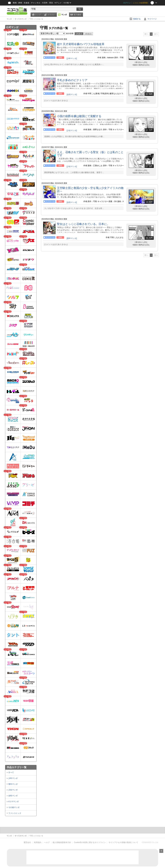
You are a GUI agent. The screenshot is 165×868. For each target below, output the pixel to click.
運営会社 (27, 842)
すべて (11, 772)
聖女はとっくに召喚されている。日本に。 (83, 224)
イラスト (51, 15)
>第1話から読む (141, 62)
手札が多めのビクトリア (72, 80)
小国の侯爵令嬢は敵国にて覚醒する (79, 116)
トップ (38, 15)
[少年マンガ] (72, 58)
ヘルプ (47, 842)
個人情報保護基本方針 (62, 842)
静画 (20, 3)
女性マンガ (13, 796)
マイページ (152, 19)
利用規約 (38, 842)
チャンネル (36, 3)
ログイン (127, 3)
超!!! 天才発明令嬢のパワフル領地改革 (81, 44)
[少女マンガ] (72, 130)
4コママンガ (13, 802)
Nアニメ (58, 3)
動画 (15, 3)
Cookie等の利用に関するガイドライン (90, 842)
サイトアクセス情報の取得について (123, 842)
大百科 (45, 3)
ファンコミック (15, 813)
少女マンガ (13, 790)
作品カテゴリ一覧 (17, 767)
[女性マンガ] (72, 94)
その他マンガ (14, 807)
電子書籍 (77, 15)
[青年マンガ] (72, 238)
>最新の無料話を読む (141, 65)
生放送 (27, 3)
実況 (51, 3)
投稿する (137, 19)
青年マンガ (13, 784)
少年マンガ (13, 778)
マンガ (64, 15)
